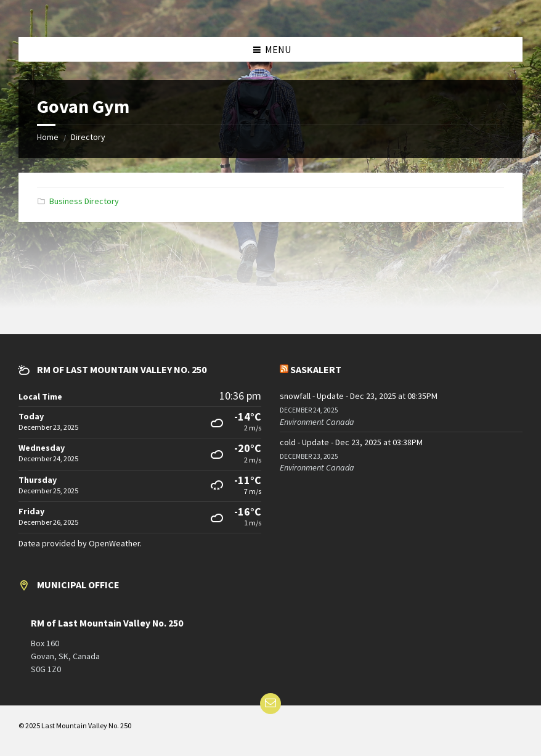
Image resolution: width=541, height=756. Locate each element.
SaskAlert (316, 369)
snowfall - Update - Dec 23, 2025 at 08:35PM (359, 396)
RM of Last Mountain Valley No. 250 (107, 623)
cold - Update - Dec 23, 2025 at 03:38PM (351, 442)
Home (48, 137)
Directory (88, 137)
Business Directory (84, 201)
